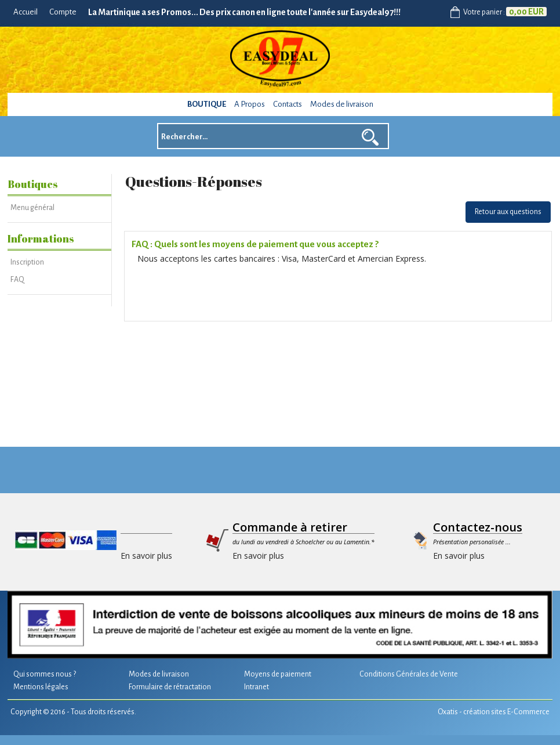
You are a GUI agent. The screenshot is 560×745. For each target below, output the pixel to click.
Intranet (257, 687)
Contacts (288, 104)
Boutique (207, 104)
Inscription (27, 262)
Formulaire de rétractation (170, 687)
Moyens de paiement (278, 674)
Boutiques (33, 184)
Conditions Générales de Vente (409, 674)
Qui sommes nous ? (45, 674)
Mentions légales (41, 687)
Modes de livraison (342, 104)
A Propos (250, 104)
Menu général (32, 208)
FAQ (17, 280)
